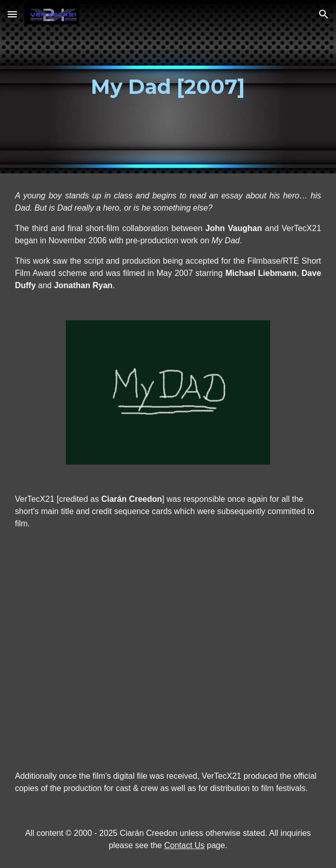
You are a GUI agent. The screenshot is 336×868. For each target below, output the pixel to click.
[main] (168, 86)
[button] (12, 14)
